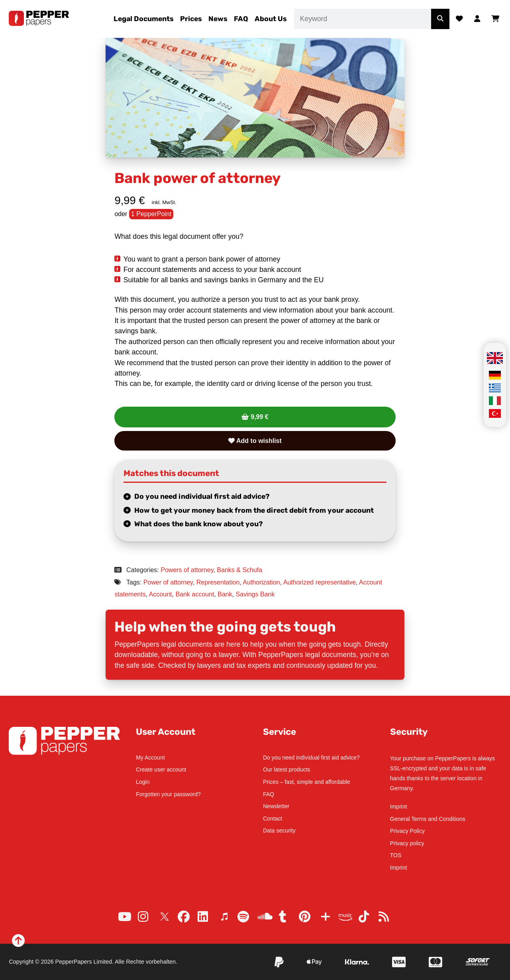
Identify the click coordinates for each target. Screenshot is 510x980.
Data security (279, 830)
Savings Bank (255, 594)
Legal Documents (144, 19)
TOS (396, 855)
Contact (273, 819)
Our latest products (286, 769)
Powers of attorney (187, 570)
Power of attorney (168, 582)
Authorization (261, 582)
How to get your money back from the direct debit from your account (254, 510)
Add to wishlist (255, 441)
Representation (218, 582)
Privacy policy (407, 843)
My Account (150, 758)
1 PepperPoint (151, 214)
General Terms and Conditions (428, 819)
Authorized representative (320, 582)
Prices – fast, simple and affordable (306, 782)
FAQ (241, 19)
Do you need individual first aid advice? (202, 496)
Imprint (399, 807)
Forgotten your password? (168, 794)
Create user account (161, 769)
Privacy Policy (407, 831)
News (218, 19)
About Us (271, 19)
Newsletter (276, 806)
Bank (225, 594)
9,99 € (259, 417)
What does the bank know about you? (199, 524)
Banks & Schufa (239, 570)
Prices (191, 19)
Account (161, 594)
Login (143, 782)
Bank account (195, 594)
